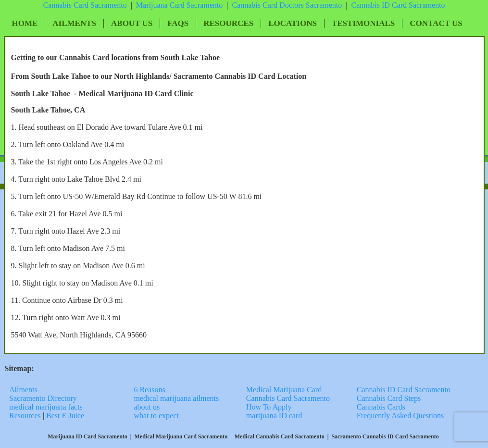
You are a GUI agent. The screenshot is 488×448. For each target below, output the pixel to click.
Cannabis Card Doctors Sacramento (287, 5)
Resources (228, 23)
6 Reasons (149, 390)
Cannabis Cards (381, 407)
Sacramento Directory (44, 398)
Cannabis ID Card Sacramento (404, 390)
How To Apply (269, 407)
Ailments (74, 23)
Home (25, 23)
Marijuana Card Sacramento (179, 5)
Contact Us (436, 23)
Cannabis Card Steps (389, 398)
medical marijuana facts (46, 407)
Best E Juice (65, 416)
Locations (293, 23)
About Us (132, 23)
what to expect (156, 416)
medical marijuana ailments (176, 398)
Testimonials (363, 23)
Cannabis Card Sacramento (85, 5)
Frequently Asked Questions (400, 416)
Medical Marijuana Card (284, 390)
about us (147, 407)
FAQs (178, 23)
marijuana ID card (274, 416)
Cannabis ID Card (380, 5)
